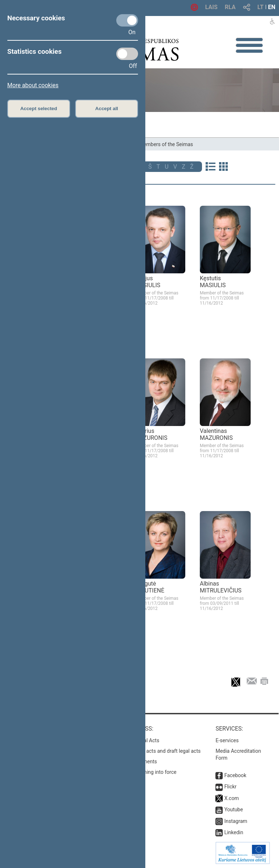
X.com (231, 798)
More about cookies (33, 85)
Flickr (230, 787)
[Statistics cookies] (127, 54)
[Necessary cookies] (127, 20)
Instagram (236, 821)
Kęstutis (213, 282)
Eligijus (147, 282)
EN (272, 7)
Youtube (233, 809)
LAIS (211, 7)
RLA (230, 7)
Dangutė (149, 587)
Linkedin (234, 832)
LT (261, 7)
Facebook (235, 775)
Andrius (151, 434)
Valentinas (216, 434)
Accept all (107, 108)
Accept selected (39, 108)
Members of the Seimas (166, 144)
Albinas (221, 587)
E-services (227, 740)
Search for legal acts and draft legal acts (155, 751)
